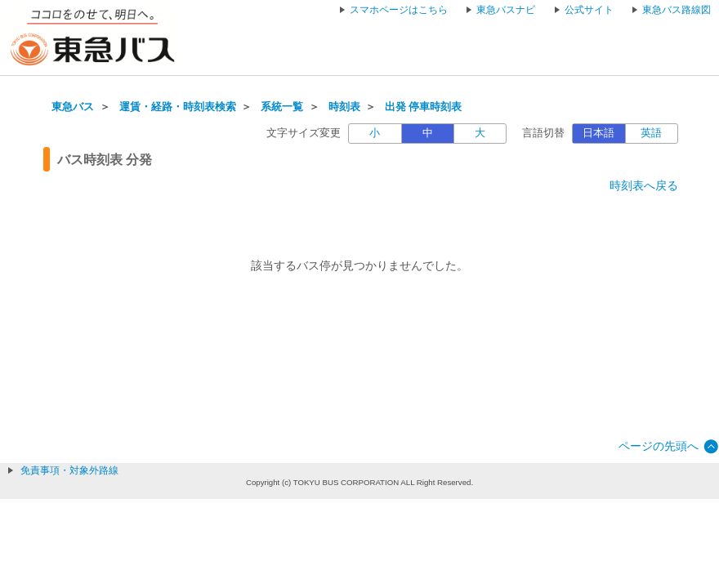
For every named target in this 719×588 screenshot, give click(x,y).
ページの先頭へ (659, 446)
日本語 (598, 133)
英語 (651, 133)
